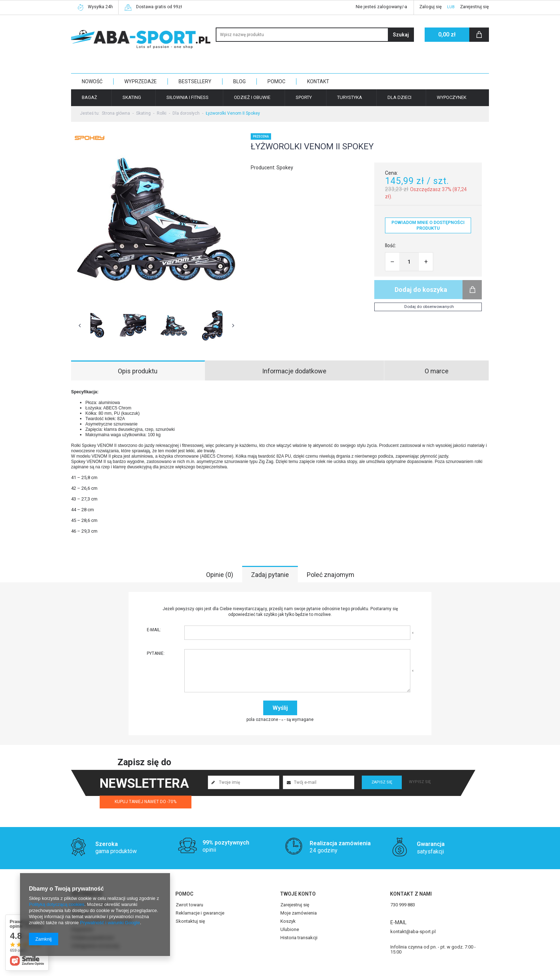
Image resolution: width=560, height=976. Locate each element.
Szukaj (401, 35)
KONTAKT (318, 81)
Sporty (304, 97)
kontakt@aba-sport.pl (413, 924)
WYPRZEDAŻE (141, 81)
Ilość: (391, 245)
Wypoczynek (452, 97)
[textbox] (315, 35)
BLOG (239, 81)
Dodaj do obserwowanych (429, 307)
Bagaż (89, 97)
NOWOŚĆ (92, 81)
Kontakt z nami (411, 886)
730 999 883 (403, 897)
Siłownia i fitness (187, 97)
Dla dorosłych (186, 113)
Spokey (285, 168)
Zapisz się (382, 775)
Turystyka (350, 97)
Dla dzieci (399, 97)
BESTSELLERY (195, 81)
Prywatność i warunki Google (110, 923)
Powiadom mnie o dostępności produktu (428, 225)
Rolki (162, 113)
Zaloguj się (431, 7)
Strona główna (116, 113)
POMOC (276, 81)
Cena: (391, 173)
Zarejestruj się (474, 7)
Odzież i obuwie (252, 97)
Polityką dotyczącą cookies (57, 904)
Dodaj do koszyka (421, 290)
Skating (132, 97)
